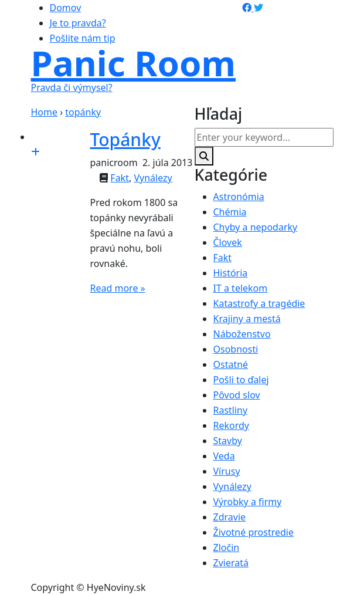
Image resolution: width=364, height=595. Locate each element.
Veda (224, 456)
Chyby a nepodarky (256, 227)
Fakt (120, 178)
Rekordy (232, 425)
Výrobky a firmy (248, 502)
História (231, 273)
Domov (66, 8)
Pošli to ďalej (241, 380)
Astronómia (239, 197)
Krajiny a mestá (247, 319)
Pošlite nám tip (83, 38)
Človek (228, 242)
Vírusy (227, 471)
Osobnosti (236, 349)
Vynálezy (153, 178)
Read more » (118, 288)
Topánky (125, 139)
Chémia (230, 212)
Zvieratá (231, 563)
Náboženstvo (242, 334)
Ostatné (231, 364)
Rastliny (231, 410)
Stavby (228, 441)
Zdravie (230, 517)
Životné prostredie (254, 532)
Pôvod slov (237, 395)
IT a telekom (241, 288)
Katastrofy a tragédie (259, 303)
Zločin (227, 547)
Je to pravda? (78, 23)
